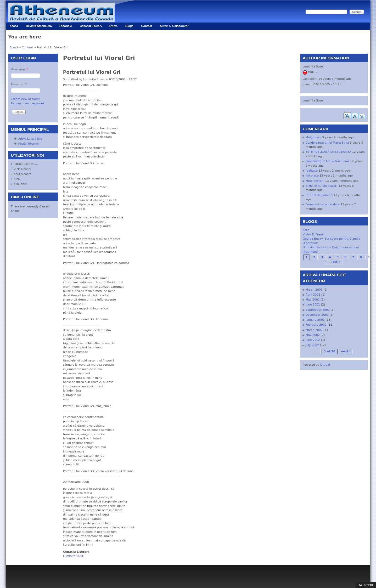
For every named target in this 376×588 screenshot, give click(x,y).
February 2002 (316, 325)
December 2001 (317, 315)
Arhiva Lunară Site (30, 139)
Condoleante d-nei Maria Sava (327, 143)
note (306, 230)
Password (19, 84)
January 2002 (315, 320)
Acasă (14, 26)
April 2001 (313, 295)
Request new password (28, 103)
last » (336, 262)
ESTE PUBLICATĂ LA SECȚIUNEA (329, 152)
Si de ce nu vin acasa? (322, 186)
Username (19, 69)
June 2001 (313, 305)
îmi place (312, 176)
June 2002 (313, 340)
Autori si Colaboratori (175, 26)
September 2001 (318, 310)
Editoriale (65, 26)
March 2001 (314, 290)
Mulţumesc (313, 137)
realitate (312, 171)
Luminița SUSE (74, 556)
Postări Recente (29, 144)
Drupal (325, 365)
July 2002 (312, 345)
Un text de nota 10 (319, 195)
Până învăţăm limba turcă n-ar (327, 161)
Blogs (129, 26)
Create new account (25, 99)
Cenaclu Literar (89, 27)
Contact (147, 26)
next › (346, 351)
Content (27, 47)
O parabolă (311, 243)
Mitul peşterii (315, 181)
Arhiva (113, 26)
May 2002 (313, 335)
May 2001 (313, 300)
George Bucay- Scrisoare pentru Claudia (332, 239)
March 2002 (314, 330)
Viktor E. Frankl (314, 234)
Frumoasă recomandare (323, 204)
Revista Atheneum (37, 27)
